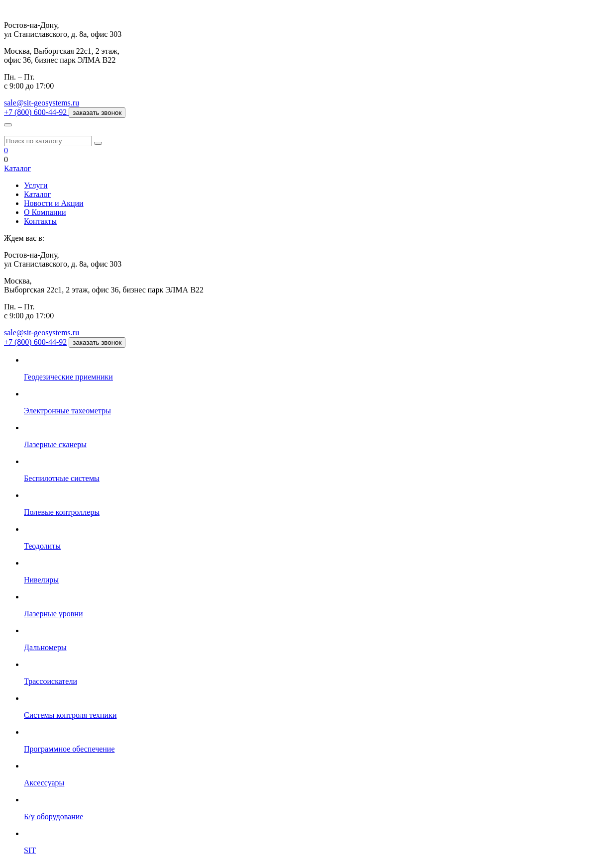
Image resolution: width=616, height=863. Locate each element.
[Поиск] (98, 143)
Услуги (36, 185)
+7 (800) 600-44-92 (35, 342)
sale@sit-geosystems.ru (42, 103)
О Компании (45, 212)
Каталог (17, 168)
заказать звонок (97, 113)
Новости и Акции (54, 203)
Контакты (40, 221)
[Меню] (8, 125)
